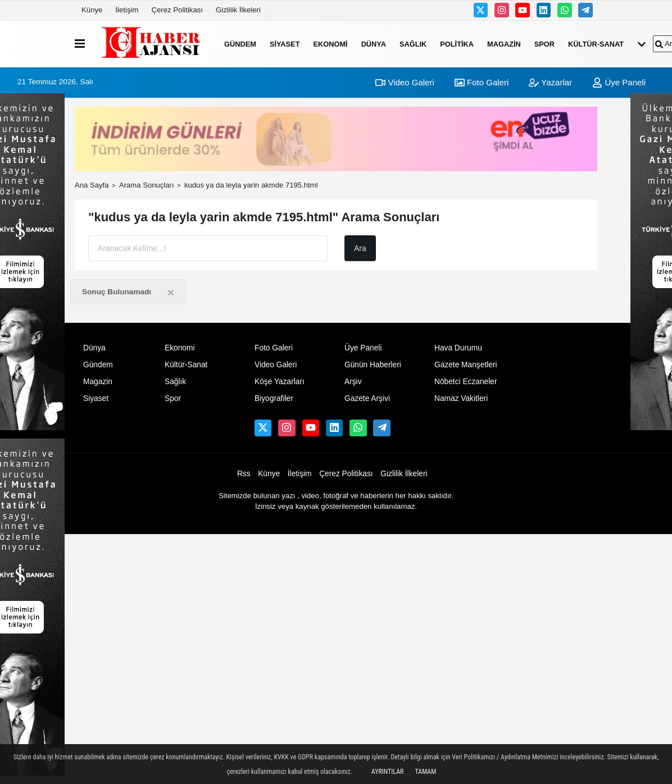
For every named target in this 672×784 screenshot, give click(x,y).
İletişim (127, 10)
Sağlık (413, 44)
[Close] (171, 292)
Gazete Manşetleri (466, 365)
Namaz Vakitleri (461, 398)
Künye (92, 10)
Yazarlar (550, 82)
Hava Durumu (458, 348)
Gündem (240, 44)
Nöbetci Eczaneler (466, 382)
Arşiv (353, 382)
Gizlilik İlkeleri (238, 10)
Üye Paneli (619, 82)
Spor (544, 44)
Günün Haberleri (373, 365)
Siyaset (285, 44)
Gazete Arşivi (367, 398)
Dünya (374, 44)
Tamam (425, 772)
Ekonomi (330, 44)
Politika (457, 44)
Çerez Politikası (177, 10)
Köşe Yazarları (280, 382)
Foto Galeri (482, 82)
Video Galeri (405, 82)
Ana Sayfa (92, 185)
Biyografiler (274, 398)
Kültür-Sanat (596, 44)
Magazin (504, 44)
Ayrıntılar (388, 772)
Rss (244, 474)
